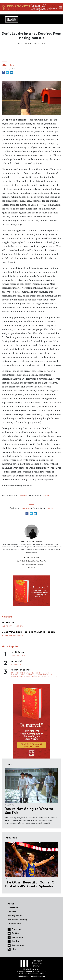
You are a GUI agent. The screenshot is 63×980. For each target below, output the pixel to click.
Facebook (22, 496)
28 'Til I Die (32, 568)
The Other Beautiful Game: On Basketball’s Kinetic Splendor (31, 884)
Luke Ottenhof (18, 655)
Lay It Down (17, 652)
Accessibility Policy (17, 919)
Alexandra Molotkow (33, 44)
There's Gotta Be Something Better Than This (31, 561)
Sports (9, 878)
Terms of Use (14, 923)
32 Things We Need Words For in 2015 (32, 564)
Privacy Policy (15, 915)
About (11, 904)
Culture (10, 805)
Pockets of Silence (21, 670)
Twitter (46, 496)
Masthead (13, 908)
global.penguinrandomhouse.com (32, 976)
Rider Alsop (16, 664)
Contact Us (13, 912)
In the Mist (17, 661)
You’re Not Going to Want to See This (29, 810)
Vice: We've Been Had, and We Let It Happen (28, 632)
